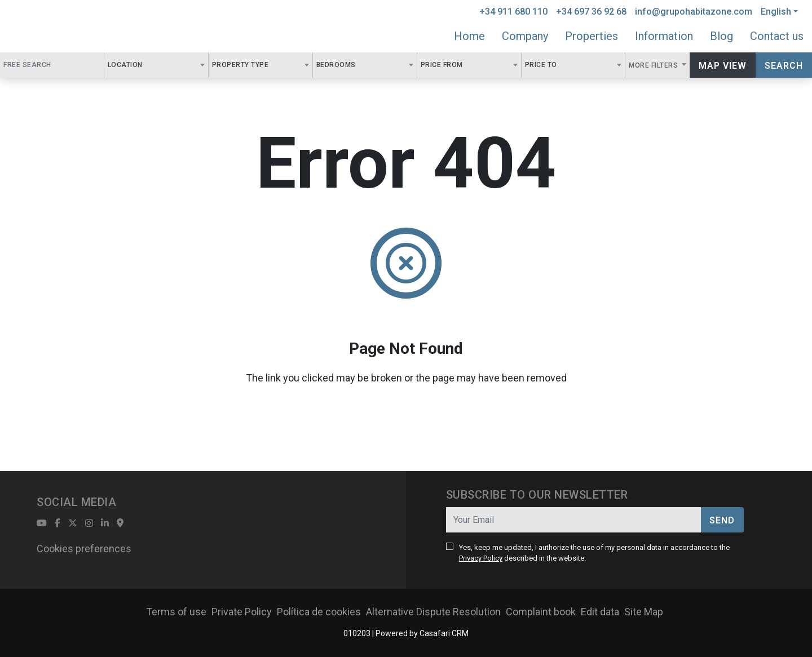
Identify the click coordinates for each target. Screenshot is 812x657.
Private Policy (242, 612)
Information (664, 36)
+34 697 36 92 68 (591, 12)
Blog (721, 36)
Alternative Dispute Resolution (433, 612)
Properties (592, 36)
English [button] (776, 12)
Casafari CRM (444, 633)
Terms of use (176, 612)
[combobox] (156, 65)
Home (469, 36)
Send (722, 520)
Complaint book (541, 612)
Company (525, 36)
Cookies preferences (84, 549)
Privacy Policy (481, 558)
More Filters (654, 65)
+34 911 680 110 (513, 12)
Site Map (644, 612)
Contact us (777, 36)
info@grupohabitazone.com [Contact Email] (694, 12)
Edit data (600, 612)
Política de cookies (319, 612)
